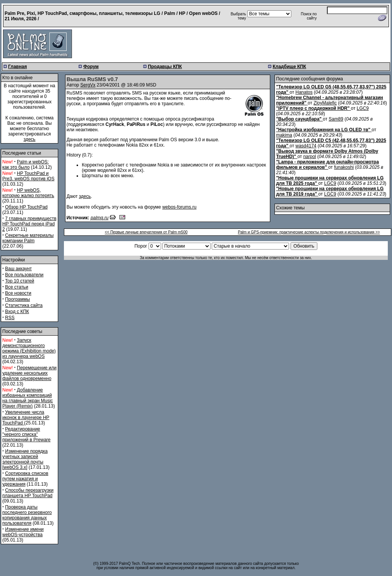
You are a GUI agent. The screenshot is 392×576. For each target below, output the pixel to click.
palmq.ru (100, 218)
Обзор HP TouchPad (26, 207)
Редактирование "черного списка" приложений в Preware (26, 434)
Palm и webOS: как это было (25, 165)
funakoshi (344, 167)
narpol (310, 157)
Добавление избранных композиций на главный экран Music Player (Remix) (28, 398)
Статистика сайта (24, 305)
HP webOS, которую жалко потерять (28, 193)
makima (284, 135)
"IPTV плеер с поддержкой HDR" (313, 108)
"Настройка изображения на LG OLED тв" (323, 130)
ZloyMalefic (325, 103)
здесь (29, 139)
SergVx (88, 85)
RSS (10, 318)
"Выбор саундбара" (299, 119)
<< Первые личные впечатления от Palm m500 (146, 232)
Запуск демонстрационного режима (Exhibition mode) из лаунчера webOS (29, 348)
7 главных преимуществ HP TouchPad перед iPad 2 (29, 224)
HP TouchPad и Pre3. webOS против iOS (28, 176)
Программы (17, 299)
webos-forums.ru (179, 207)
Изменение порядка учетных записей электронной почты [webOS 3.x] (25, 459)
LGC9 (363, 108)
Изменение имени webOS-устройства (23, 532)
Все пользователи (24, 275)
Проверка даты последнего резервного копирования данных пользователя (27, 515)
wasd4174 (306, 146)
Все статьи (16, 287)
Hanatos (304, 92)
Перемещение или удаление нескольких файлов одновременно (29, 373)
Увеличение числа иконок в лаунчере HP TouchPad (26, 418)
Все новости (18, 293)
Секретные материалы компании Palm (28, 238)
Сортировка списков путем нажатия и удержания (25, 479)
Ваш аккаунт (18, 269)
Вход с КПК (17, 312)
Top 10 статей (20, 281)
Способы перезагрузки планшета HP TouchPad (28, 493)
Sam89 (336, 119)
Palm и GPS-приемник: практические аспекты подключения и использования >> (309, 232)
